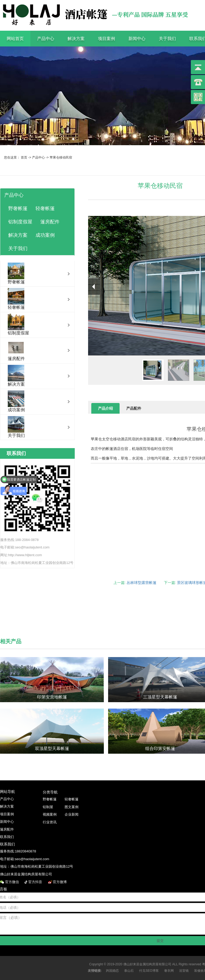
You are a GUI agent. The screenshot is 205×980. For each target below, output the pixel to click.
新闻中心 (137, 39)
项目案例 (107, 39)
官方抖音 (36, 882)
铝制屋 (48, 807)
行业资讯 (50, 822)
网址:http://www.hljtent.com (21, 555)
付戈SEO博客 (149, 971)
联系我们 (7, 837)
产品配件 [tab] (134, 408)
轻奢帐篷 (45, 208)
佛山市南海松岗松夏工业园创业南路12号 (42, 563)
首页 (24, 157)
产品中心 (46, 39)
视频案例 (50, 814)
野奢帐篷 (18, 208)
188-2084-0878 (27, 540)
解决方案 (76, 39)
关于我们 (167, 39)
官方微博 (60, 882)
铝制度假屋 (20, 222)
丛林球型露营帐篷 (141, 583)
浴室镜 (184, 971)
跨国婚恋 (112, 971)
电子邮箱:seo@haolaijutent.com (25, 547)
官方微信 (13, 882)
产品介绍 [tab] (105, 408)
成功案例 (45, 235)
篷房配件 (50, 222)
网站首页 (15, 39)
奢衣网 (169, 971)
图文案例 (72, 807)
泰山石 (129, 971)
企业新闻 (72, 814)
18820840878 (26, 851)
